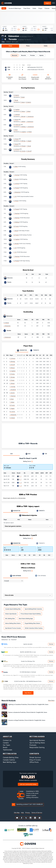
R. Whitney (12, 362)
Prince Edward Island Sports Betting (31, 614)
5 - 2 (20, 483)
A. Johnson (16, 149)
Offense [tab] (15, 576)
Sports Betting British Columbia (33, 609)
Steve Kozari (22, 77)
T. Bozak (16, 100)
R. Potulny (12, 374)
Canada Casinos (9, 760)
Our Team (6, 745)
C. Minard (12, 383)
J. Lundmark (17, 115)
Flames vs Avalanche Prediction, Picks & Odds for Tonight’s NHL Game (28, 712)
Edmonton (14, 36)
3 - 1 (20, 476)
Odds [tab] (46, 46)
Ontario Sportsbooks (11, 614)
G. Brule (16, 130)
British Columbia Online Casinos (34, 628)
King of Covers (35, 760)
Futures (47, 8)
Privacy (28, 813)
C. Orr (15, 196)
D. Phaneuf (16, 188)
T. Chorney (16, 175)
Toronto (13, 39)
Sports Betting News (37, 743)
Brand (5, 747)
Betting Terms (28, 461)
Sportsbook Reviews (37, 740)
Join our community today (28, 784)
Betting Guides (37, 736)
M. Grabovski (17, 125)
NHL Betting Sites (10, 619)
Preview (32, 55)
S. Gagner (12, 408)
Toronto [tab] (35, 350)
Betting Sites (10, 754)
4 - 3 (20, 486)
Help (22, 813)
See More (28, 693)
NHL (4, 8)
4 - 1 (20, 479)
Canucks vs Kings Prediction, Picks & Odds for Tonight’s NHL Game (27, 720)
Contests (34, 754)
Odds (34, 8)
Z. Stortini (16, 179)
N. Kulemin (16, 95)
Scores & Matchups (15, 8)
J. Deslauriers (17, 192)
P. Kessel (16, 120)
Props (40, 8)
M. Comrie (12, 412)
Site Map (17, 813)
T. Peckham (17, 213)
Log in (48, 3)
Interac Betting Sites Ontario (13, 623)
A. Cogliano (17, 109)
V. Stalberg (16, 222)
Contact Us (7, 740)
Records (24, 55)
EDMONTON (16, 511)
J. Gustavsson (7, 337)
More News (51, 700)
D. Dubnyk (6, 323)
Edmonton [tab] (22, 350)
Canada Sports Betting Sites (13, 609)
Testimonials (7, 750)
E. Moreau (16, 244)
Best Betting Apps (10, 762)
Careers (6, 743)
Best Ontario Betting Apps (26, 619)
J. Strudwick (13, 390)
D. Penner (16, 139)
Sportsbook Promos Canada (13, 628)
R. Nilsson (12, 368)
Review (51, 644)
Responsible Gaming (37, 747)
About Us (7, 736)
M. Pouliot (16, 226)
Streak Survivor (35, 757)
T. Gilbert (12, 402)
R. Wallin (16, 167)
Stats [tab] (10, 46)
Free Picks (27, 8)
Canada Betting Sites (11, 757)
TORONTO (40, 511)
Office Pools (34, 762)
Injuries (41, 55)
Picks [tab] (28, 46)
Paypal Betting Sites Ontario (32, 623)
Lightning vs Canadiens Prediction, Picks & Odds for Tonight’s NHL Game (28, 704)
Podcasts (33, 745)
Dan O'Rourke (22, 79)
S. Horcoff (12, 365)
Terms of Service (37, 813)
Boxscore (15, 55)
